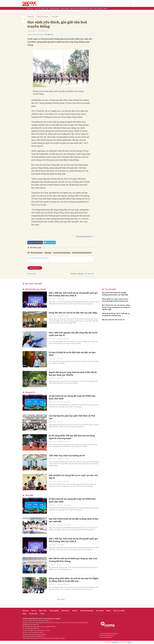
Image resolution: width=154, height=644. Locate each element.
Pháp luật (60, 359)
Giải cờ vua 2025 (119, 611)
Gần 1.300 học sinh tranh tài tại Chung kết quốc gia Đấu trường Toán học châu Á (73, 294)
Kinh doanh (65, 8)
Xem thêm (61, 599)
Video (24, 614)
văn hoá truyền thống (36, 253)
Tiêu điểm (55, 17)
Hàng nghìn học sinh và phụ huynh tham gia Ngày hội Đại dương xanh (115, 300)
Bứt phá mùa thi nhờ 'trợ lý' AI (113, 319)
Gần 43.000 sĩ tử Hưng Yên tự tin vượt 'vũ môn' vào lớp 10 (73, 477)
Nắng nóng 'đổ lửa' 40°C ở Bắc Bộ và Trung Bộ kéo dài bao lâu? (116, 314)
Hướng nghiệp (54, 8)
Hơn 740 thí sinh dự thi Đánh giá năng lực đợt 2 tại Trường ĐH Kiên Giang (73, 560)
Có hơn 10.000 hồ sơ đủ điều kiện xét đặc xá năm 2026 (74, 354)
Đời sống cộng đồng (85, 8)
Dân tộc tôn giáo (43, 17)
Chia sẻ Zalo (50, 243)
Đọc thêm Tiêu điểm (34, 284)
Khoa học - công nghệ (64, 402)
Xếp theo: (74, 274)
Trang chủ (31, 17)
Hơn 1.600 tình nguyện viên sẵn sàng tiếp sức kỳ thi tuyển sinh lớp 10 (73, 334)
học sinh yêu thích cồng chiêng (62, 253)
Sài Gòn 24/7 (33, 614)
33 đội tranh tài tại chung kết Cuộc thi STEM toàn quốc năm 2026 (74, 397)
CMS (115, 642)
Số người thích (90, 274)
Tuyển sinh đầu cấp (63, 339)
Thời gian (81, 274)
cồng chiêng (48, 253)
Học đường (98, 8)
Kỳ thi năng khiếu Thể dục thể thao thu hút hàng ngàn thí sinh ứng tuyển (73, 437)
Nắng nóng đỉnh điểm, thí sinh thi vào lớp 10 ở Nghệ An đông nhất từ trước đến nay (72, 580)
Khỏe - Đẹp (45, 8)
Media (105, 8)
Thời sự (37, 8)
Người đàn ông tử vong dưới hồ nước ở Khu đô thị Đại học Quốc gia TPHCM (73, 374)
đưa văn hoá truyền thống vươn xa (82, 253)
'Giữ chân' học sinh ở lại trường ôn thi (68, 456)
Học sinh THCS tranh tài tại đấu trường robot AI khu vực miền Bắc (73, 520)
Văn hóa (73, 8)
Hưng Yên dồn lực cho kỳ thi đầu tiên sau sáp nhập (72, 314)
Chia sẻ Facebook (35, 243)
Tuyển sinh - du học (63, 319)
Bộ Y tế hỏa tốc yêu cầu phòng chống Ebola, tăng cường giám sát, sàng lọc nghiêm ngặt (116, 307)
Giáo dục (30, 8)
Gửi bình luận (35, 268)
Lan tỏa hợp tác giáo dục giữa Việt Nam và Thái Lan (73, 417)
